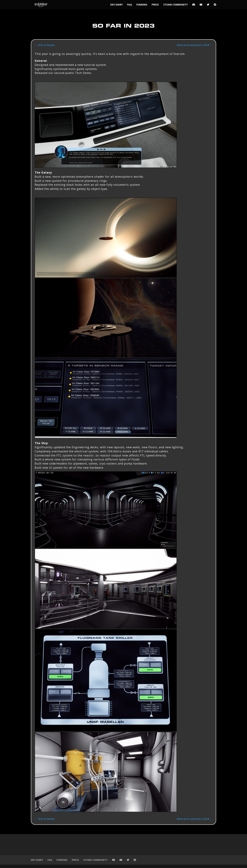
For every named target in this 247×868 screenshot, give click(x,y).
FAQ (130, 5)
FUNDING (142, 5)
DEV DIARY (116, 5)
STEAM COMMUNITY (175, 5)
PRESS (155, 5)
